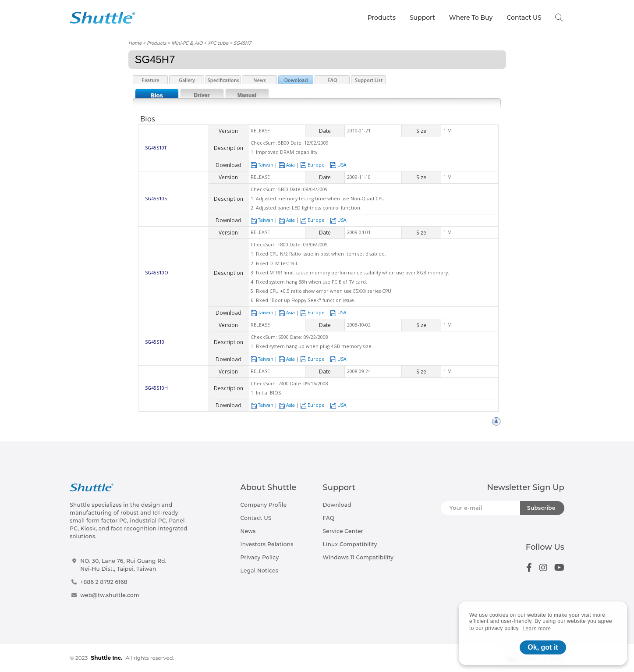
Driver (202, 95)
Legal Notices (259, 571)
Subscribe (541, 508)
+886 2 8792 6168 (104, 582)
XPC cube (218, 43)
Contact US (524, 18)
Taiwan (262, 165)
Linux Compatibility (350, 544)
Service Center (343, 531)
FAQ (329, 518)
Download (337, 505)
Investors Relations (267, 544)
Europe (312, 165)
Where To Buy (471, 18)
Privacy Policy (260, 557)
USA (338, 165)
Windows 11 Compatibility (358, 557)
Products (382, 18)
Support (422, 18)
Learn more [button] (537, 629)
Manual (247, 95)
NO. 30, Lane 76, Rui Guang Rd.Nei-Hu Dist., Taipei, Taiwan (123, 565)
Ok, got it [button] (543, 647)
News (248, 531)
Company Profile (264, 505)
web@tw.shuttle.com (110, 595)
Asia (287, 165)
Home (135, 43)
